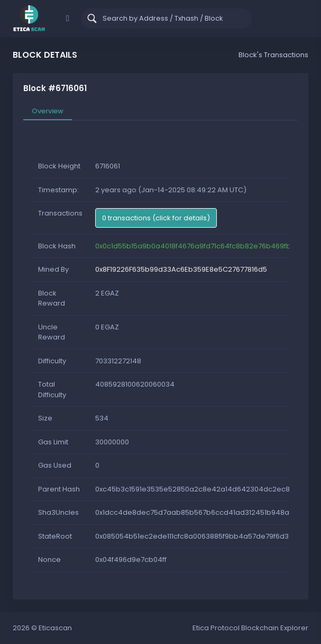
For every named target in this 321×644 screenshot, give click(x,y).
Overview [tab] (48, 111)
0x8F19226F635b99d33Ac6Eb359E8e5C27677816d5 (181, 269)
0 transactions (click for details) (156, 218)
